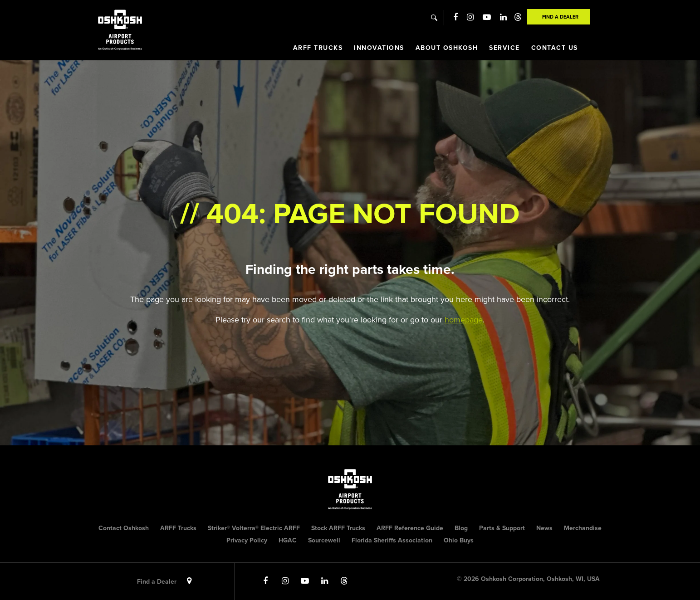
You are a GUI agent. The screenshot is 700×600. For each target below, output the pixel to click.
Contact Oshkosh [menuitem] (124, 528)
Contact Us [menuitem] (555, 48)
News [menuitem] (544, 528)
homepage (464, 320)
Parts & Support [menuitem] (502, 528)
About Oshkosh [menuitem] (447, 48)
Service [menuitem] (504, 48)
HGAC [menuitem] (288, 540)
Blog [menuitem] (461, 528)
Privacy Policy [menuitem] (247, 540)
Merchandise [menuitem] (583, 528)
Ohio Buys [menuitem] (459, 540)
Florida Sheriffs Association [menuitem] (392, 540)
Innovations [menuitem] (379, 48)
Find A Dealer (560, 17)
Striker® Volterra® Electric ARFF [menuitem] (254, 528)
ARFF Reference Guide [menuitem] (410, 528)
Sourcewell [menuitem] (324, 540)
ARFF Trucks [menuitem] (318, 48)
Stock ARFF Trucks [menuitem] (338, 528)
